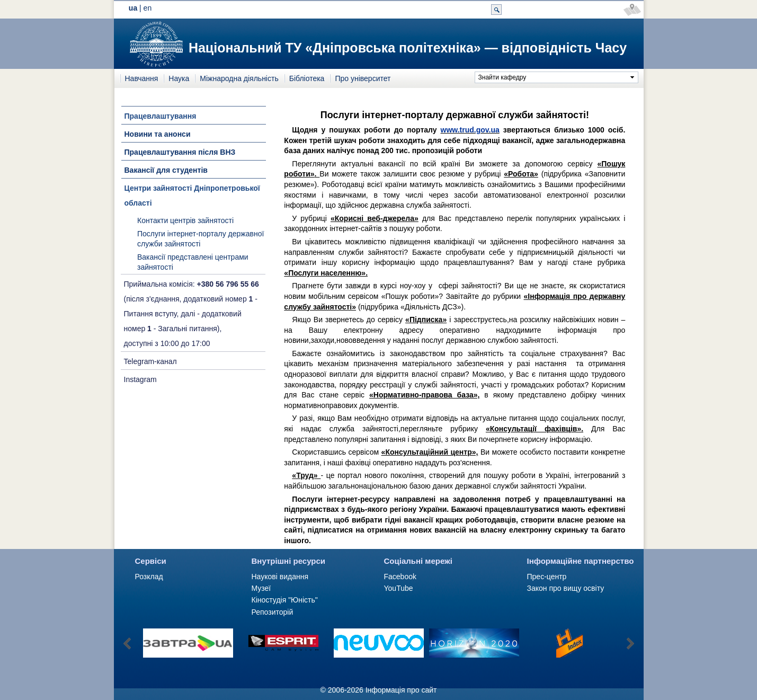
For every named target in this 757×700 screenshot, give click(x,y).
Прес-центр (547, 577)
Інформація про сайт (401, 690)
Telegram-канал (150, 361)
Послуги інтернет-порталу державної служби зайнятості (201, 239)
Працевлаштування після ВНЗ (180, 152)
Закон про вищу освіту (566, 588)
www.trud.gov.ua (470, 130)
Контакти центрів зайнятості (185, 220)
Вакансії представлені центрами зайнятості (193, 262)
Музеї (261, 588)
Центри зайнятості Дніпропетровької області (192, 196)
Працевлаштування (161, 116)
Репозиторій (273, 612)
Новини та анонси (158, 134)
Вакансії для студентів (166, 170)
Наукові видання (280, 577)
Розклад (149, 577)
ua (133, 8)
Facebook (400, 577)
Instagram (140, 379)
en (148, 8)
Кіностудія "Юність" (285, 600)
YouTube (399, 588)
